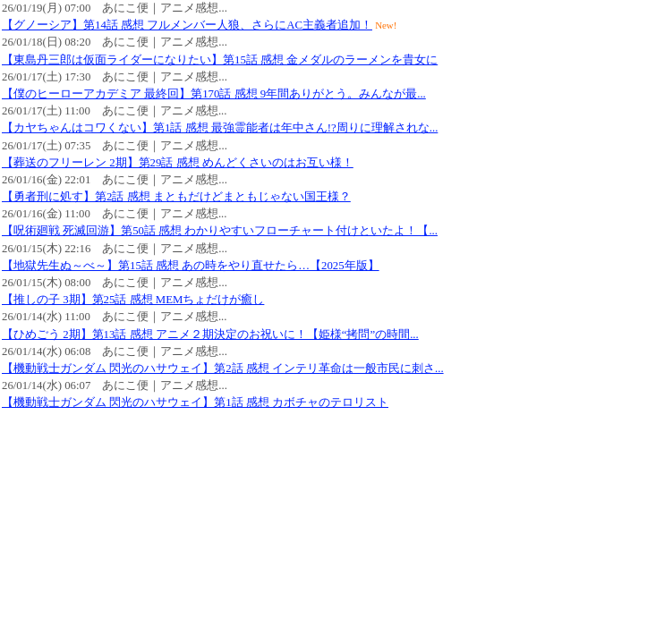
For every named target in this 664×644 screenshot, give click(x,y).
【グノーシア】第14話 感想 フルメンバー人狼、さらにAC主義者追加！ (187, 25)
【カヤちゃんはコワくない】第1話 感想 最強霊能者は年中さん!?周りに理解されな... (220, 128)
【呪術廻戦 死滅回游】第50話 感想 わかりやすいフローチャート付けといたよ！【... (220, 231)
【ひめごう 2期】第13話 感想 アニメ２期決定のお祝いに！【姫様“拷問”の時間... (210, 335)
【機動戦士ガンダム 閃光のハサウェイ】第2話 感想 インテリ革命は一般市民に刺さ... (223, 369)
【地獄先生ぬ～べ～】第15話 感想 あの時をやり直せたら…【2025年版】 (191, 266)
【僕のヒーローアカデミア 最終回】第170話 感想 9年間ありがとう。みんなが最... (214, 94)
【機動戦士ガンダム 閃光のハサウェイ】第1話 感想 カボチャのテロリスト (195, 402)
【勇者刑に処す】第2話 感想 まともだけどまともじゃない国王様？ (176, 197)
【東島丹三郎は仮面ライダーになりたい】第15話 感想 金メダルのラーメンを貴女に (220, 60)
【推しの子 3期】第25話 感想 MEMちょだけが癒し (133, 300)
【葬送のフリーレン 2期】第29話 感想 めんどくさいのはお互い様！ (178, 163)
